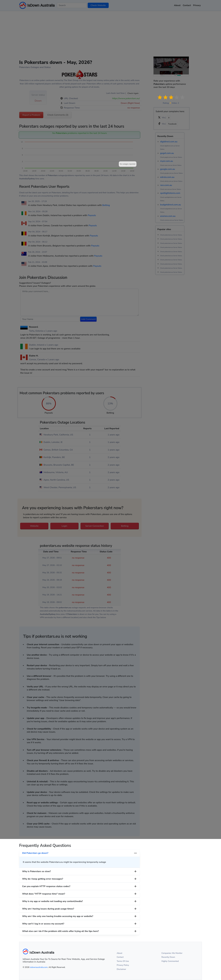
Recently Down (168, 957)
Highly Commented (170, 961)
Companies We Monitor (172, 953)
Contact (120, 957)
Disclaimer (121, 969)
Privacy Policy (123, 965)
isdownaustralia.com (39, 967)
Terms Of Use (123, 961)
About (119, 953)
